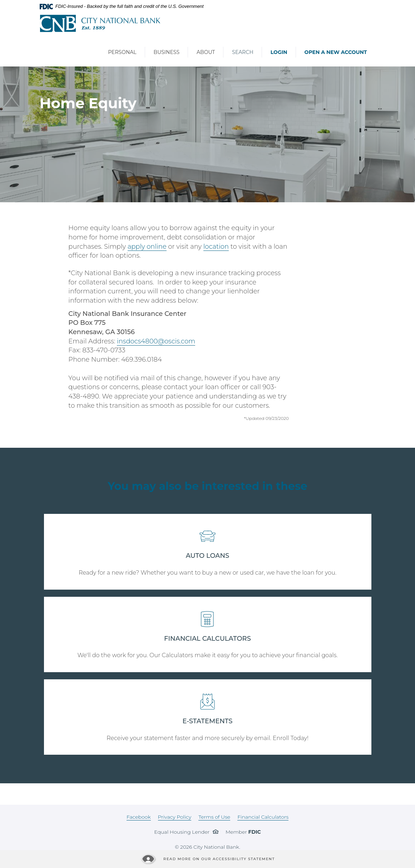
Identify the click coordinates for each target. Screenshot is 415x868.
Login (279, 52)
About (206, 52)
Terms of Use (214, 817)
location (216, 247)
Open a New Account (336, 52)
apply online (147, 247)
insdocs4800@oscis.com (156, 341)
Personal (122, 52)
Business (167, 52)
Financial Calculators (263, 817)
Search (243, 52)
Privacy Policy (175, 817)
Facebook (139, 817)
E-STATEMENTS (208, 721)
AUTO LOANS (208, 556)
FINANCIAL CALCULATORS (207, 639)
